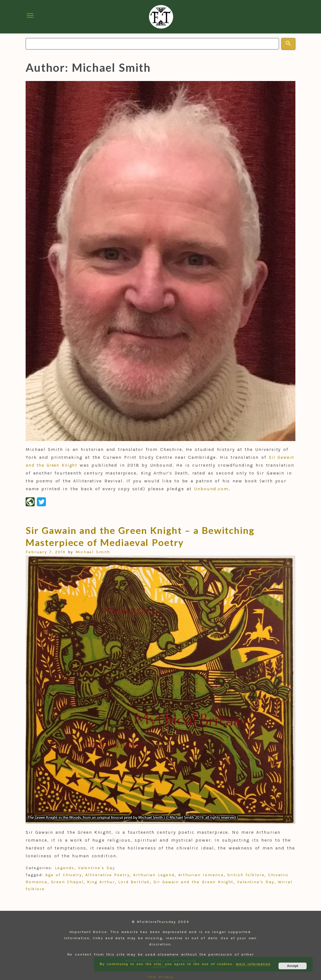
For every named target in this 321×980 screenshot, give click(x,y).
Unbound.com (211, 489)
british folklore (246, 875)
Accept (293, 966)
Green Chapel (67, 882)
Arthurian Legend (154, 875)
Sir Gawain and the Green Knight (193, 882)
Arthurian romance (201, 875)
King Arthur (101, 882)
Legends (65, 868)
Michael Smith (93, 552)
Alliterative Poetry (107, 875)
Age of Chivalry (64, 875)
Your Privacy (161, 977)
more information (253, 964)
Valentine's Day (97, 868)
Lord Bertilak (134, 882)
